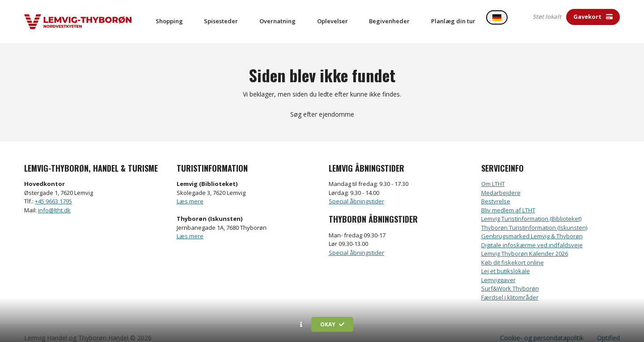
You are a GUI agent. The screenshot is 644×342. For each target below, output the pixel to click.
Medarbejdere (501, 183)
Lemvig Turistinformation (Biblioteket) (531, 209)
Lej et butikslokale (506, 262)
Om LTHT (493, 174)
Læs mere (190, 192)
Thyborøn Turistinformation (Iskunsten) (534, 218)
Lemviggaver (498, 270)
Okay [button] (332, 324)
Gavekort (593, 17)
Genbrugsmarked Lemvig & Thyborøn (532, 227)
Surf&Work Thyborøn (510, 279)
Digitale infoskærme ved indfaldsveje (532, 236)
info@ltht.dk (54, 201)
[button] (301, 325)
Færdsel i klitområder (510, 288)
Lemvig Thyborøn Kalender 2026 (525, 244)
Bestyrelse (496, 192)
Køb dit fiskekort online (513, 253)
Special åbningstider (356, 192)
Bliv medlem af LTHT (508, 201)
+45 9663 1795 (53, 192)
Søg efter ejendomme (322, 105)
